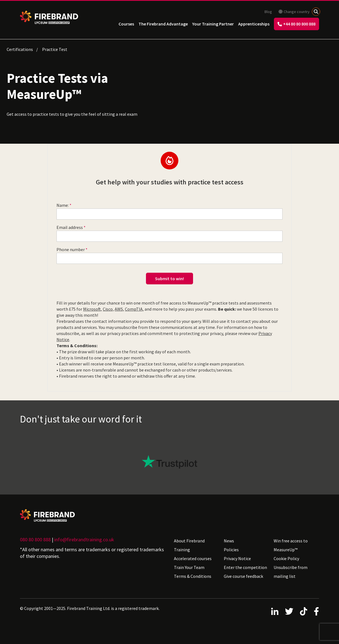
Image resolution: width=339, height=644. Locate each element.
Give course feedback (243, 576)
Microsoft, (93, 309)
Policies (231, 550)
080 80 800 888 (35, 539)
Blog (268, 12)
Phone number (71, 249)
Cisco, (108, 309)
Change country (294, 12)
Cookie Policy (286, 558)
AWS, (119, 309)
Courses (126, 24)
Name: (63, 205)
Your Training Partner (213, 24)
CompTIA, (134, 309)
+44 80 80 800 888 (296, 24)
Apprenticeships (254, 24)
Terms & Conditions (193, 576)
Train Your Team (189, 567)
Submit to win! (169, 279)
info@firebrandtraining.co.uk (84, 539)
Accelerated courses (193, 558)
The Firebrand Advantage (163, 24)
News (229, 541)
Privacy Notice (237, 558)
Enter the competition (245, 567)
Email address (70, 227)
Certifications (20, 49)
